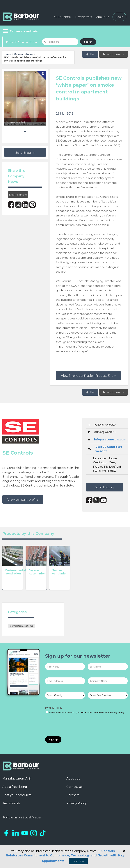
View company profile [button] (23, 499)
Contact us (74, 787)
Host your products (17, 795)
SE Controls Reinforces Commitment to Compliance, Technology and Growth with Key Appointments (65, 856)
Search (88, 42)
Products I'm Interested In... (22, 42)
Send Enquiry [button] (25, 152)
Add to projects (113, 54)
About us (73, 779)
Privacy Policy (54, 708)
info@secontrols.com (110, 439)
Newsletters (83, 17)
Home (7, 54)
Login (119, 17)
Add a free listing (15, 787)
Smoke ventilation (64, 574)
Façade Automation (39, 574)
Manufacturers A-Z (16, 779)
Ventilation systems (22, 626)
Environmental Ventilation (16, 574)
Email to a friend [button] (18, 195)
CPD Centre (63, 17)
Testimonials (11, 803)
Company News (24, 54)
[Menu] (20, 31)
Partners (73, 795)
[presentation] (73, 725)
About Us (103, 17)
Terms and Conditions (93, 713)
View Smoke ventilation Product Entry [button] (88, 375)
